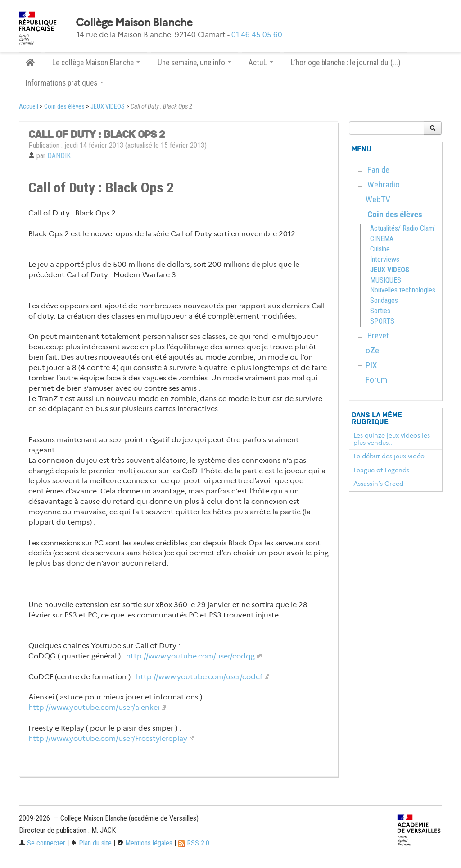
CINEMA (382, 239)
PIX (371, 365)
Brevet (378, 336)
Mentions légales (145, 843)
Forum (376, 380)
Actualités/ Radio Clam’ (402, 228)
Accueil (29, 107)
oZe (372, 350)
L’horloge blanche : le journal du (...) (346, 63)
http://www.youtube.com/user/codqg (190, 656)
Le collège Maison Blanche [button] (96, 63)
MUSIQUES (386, 280)
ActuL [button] (261, 63)
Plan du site (91, 843)
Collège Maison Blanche (134, 23)
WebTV (378, 199)
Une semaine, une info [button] (194, 63)
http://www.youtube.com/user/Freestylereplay (108, 738)
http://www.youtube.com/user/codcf (199, 677)
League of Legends (381, 470)
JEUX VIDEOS (108, 107)
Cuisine (380, 249)
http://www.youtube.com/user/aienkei (94, 707)
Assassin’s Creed (378, 484)
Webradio (384, 185)
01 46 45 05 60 (257, 34)
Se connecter (42, 843)
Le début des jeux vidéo (389, 456)
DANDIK (59, 156)
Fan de (378, 170)
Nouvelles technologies (403, 290)
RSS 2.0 (194, 843)
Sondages (384, 300)
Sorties (380, 311)
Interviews (385, 259)
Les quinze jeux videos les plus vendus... (392, 439)
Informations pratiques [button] (65, 83)
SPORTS (382, 321)
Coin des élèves (64, 107)
